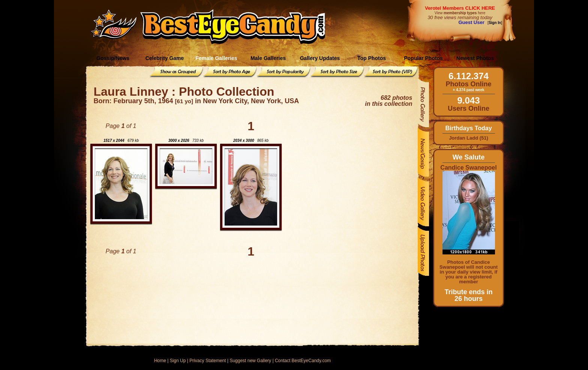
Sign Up (178, 361)
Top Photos (372, 58)
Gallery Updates (320, 58)
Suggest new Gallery (250, 361)
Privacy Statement (208, 361)
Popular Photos (423, 58)
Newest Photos (475, 58)
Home (160, 361)
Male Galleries (268, 58)
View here (460, 13)
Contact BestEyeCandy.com (303, 361)
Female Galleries (216, 58)
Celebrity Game (165, 58)
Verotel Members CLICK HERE (460, 8)
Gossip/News (113, 58)
